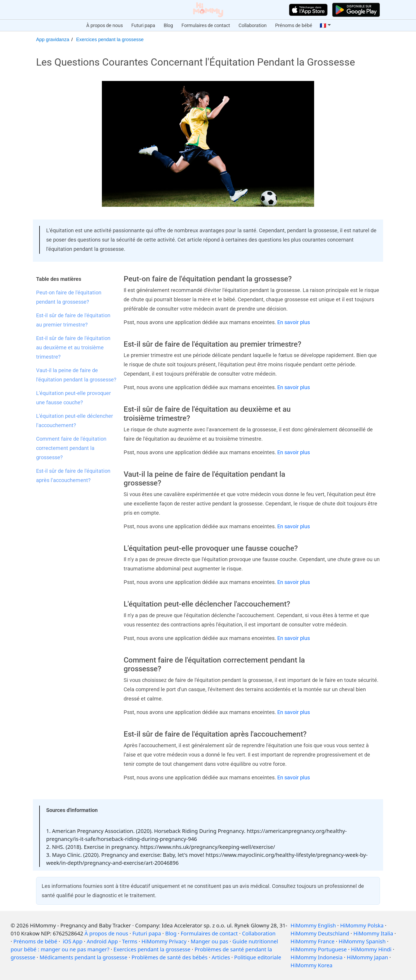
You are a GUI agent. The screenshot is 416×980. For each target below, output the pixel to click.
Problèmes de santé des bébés (170, 957)
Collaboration (253, 25)
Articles (221, 957)
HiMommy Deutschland (320, 933)
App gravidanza (53, 40)
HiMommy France (313, 941)
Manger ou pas (210, 941)
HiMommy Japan (367, 957)
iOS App (73, 941)
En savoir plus (294, 322)
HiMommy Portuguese (319, 949)
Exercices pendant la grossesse (110, 40)
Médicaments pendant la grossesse (83, 957)
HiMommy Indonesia (317, 957)
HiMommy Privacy (164, 941)
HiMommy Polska (362, 925)
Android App (102, 941)
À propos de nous (105, 25)
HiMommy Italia (373, 933)
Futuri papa (143, 25)
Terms (130, 941)
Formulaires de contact (206, 25)
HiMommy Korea (311, 965)
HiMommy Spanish (362, 941)
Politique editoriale (258, 957)
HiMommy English (313, 925)
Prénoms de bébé (294, 25)
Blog (168, 25)
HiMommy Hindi (371, 949)
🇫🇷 (323, 25)
